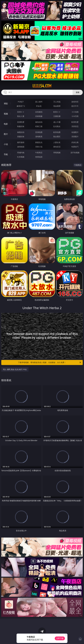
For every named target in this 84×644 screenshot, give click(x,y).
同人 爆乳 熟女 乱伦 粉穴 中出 (15, 369)
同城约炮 (21, 153)
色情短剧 (39, 157)
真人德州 (39, 102)
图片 (6, 134)
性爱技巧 (75, 147)
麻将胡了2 (21, 106)
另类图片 (75, 137)
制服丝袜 (21, 126)
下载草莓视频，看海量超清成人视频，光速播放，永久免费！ (50, 362)
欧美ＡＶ (57, 112)
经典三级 (39, 126)
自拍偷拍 (39, 112)
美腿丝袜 (21, 137)
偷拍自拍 (39, 122)
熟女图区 (57, 137)
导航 (6, 154)
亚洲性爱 (21, 122)
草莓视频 (57, 153)
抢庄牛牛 (75, 106)
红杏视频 (21, 157)
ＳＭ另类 (75, 116)
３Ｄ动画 (75, 112)
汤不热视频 (75, 153)
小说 (6, 144)
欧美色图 (57, 132)
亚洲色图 (39, 132)
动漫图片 (75, 132)
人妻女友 (57, 142)
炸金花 (39, 106)
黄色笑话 (57, 147)
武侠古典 (75, 142)
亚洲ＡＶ (21, 112)
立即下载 (60, 638)
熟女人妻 (21, 116)
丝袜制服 (39, 116)
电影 (6, 124)
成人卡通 (57, 122)
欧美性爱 (75, 122)
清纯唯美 (39, 137)
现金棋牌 (57, 106)
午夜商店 (39, 153)
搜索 (78, 92)
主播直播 (57, 116)
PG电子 (21, 102)
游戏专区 (75, 102)
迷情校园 (21, 147)
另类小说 (39, 147)
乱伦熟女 (57, 126)
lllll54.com (42, 86)
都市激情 (21, 142)
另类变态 (75, 126)
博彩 (6, 104)
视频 (6, 114)
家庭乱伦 (39, 142)
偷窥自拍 (21, 132)
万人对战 (57, 102)
